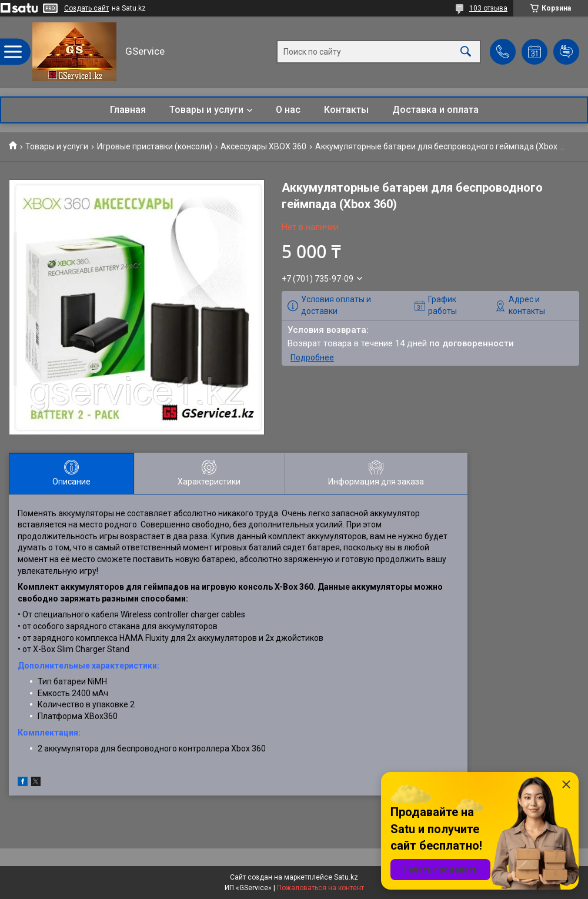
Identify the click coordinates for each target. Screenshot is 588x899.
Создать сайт (86, 8)
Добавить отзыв (566, 52)
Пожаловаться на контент (320, 888)
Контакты (346, 110)
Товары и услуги (206, 110)
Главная (128, 110)
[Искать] (466, 52)
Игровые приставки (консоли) (155, 146)
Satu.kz (346, 877)
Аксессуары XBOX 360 (263, 146)
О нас (288, 110)
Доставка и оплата (435, 110)
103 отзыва (488, 8)
